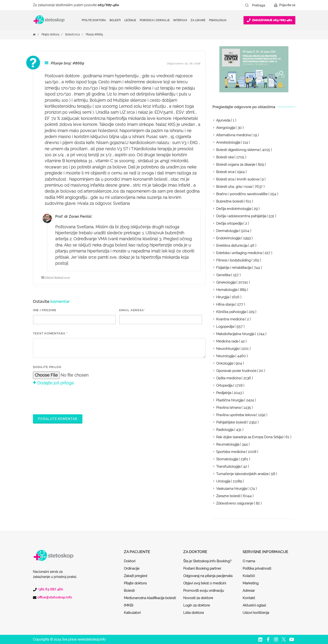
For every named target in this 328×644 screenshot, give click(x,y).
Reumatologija (228, 444)
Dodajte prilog (47, 367)
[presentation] (68, 399)
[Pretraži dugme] (247, 5)
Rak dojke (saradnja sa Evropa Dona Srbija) (250, 437)
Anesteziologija (228, 142)
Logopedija (225, 327)
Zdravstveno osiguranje (235, 503)
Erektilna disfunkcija (232, 246)
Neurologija (225, 356)
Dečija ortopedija (229, 223)
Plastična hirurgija (230, 400)
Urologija (223, 481)
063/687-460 (108, 5)
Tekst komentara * (50, 333)
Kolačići (249, 576)
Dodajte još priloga (53, 383)
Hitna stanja (225, 305)
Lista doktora (193, 613)
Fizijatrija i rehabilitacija (234, 268)
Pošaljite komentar (58, 419)
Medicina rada (227, 341)
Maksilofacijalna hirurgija (235, 334)
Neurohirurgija (227, 349)
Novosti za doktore (198, 598)
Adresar (249, 591)
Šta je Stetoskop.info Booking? (207, 561)
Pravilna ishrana (228, 408)
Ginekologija (226, 282)
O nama (249, 561)
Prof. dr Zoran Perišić (74, 216)
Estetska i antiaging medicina (239, 253)
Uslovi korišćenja (256, 613)
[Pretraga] (262, 5)
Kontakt (249, 598)
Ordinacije (132, 569)
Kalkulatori (132, 613)
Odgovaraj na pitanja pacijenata (208, 576)
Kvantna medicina (230, 319)
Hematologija (227, 290)
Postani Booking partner (202, 569)
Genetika (223, 275)
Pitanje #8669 (94, 35)
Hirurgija (223, 297)
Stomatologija (227, 459)
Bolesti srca (72, 35)
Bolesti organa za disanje (236, 165)
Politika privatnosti (257, 569)
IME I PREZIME (45, 310)
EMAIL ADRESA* (132, 310)
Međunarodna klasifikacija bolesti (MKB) (150, 602)
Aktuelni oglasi (254, 605)
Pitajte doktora (94, 20)
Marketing (251, 583)
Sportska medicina (231, 452)
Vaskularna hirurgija (231, 489)
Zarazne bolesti (228, 496)
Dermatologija (227, 231)
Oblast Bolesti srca (56, 278)
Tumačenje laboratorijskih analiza (242, 474)
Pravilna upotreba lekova (236, 415)
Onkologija (225, 363)
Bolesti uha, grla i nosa (234, 187)
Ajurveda (223, 120)
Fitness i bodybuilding (233, 260)
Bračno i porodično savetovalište (242, 194)
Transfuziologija (228, 467)
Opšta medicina (228, 378)
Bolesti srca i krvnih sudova (238, 179)
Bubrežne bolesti (230, 201)
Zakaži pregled (135, 576)
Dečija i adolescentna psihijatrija (241, 216)
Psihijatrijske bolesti (231, 422)
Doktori (130, 561)
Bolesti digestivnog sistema (238, 150)
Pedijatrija (224, 393)
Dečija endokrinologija (234, 209)
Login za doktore (197, 605)
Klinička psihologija (231, 312)
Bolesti (129, 591)
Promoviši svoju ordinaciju (204, 591)
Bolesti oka (225, 157)
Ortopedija (224, 386)
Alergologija (226, 128)
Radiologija (225, 430)
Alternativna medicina (233, 135)
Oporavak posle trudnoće (236, 371)
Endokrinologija (228, 238)
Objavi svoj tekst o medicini (205, 583)
